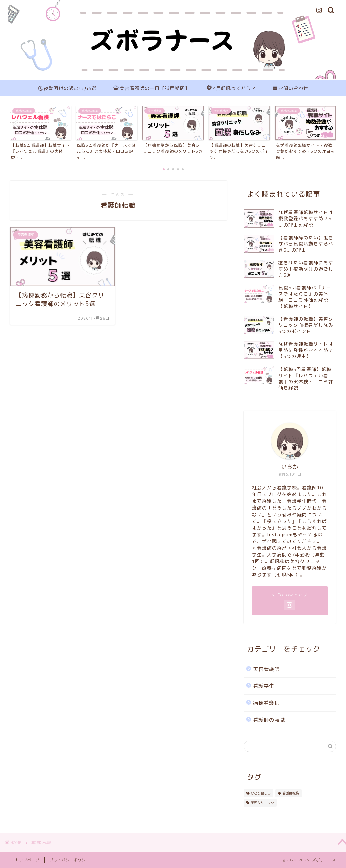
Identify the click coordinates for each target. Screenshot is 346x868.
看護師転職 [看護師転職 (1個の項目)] (291, 793)
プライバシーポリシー (70, 860)
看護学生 (264, 686)
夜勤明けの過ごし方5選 (67, 89)
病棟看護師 (266, 703)
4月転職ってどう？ (231, 89)
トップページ (27, 860)
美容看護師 (266, 669)
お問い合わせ (290, 89)
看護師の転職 (269, 720)
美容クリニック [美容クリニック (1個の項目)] (262, 803)
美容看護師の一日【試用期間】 (152, 89)
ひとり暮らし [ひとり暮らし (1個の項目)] (261, 793)
